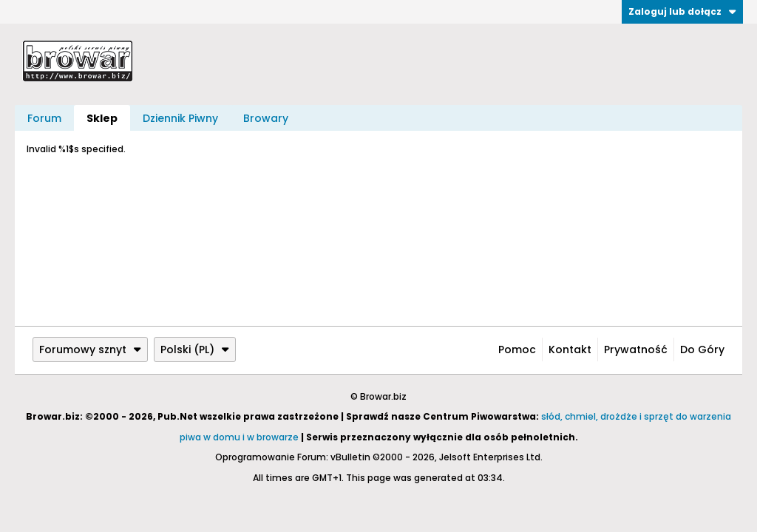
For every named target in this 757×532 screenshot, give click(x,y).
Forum (44, 118)
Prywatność (636, 349)
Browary (266, 118)
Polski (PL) (195, 349)
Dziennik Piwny (180, 118)
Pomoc (517, 349)
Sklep (102, 118)
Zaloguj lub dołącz (682, 11)
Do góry (702, 349)
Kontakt (570, 349)
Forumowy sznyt (90, 349)
